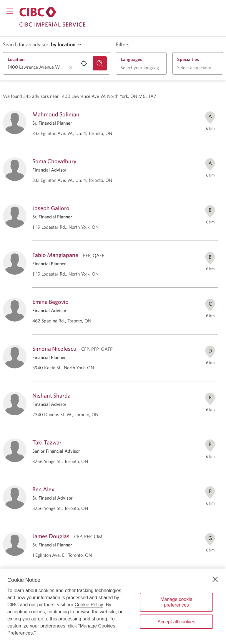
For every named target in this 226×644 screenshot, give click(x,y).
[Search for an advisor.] (100, 63)
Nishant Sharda (51, 395)
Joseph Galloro (51, 208)
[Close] (215, 579)
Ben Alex (43, 489)
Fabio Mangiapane (55, 255)
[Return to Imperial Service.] (38, 12)
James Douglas (51, 536)
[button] (68, 45)
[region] (113, 606)
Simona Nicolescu (54, 349)
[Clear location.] (71, 67)
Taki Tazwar (47, 442)
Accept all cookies (176, 622)
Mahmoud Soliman (56, 114)
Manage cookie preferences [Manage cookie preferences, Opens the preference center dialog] (176, 602)
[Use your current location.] (84, 63)
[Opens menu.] (10, 11)
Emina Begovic (50, 302)
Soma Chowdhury (54, 161)
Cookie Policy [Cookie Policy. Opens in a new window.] (89, 605)
